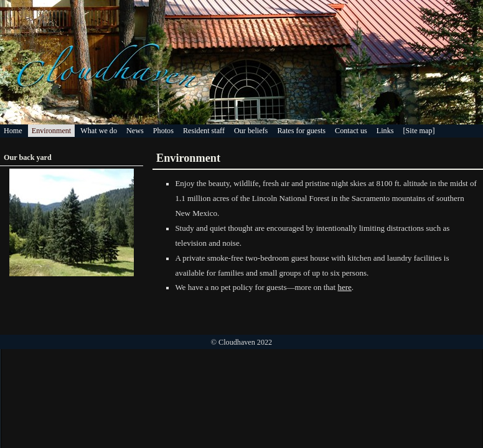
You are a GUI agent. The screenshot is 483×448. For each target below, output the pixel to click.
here (344, 287)
